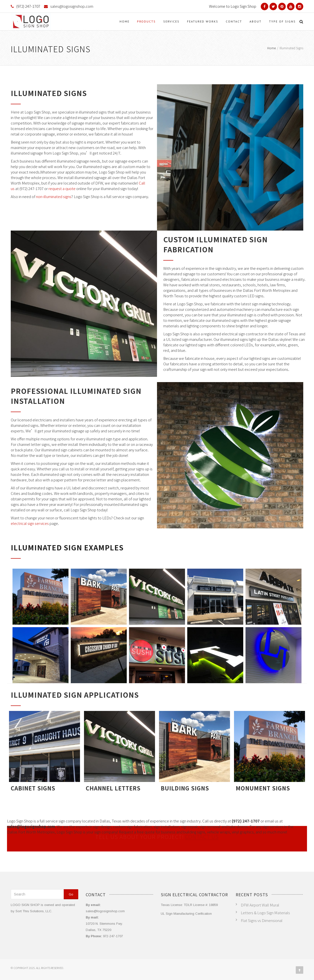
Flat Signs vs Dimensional (262, 920)
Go (71, 894)
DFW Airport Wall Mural (260, 905)
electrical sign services (30, 523)
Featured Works (203, 21)
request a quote (62, 188)
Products (146, 21)
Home (124, 21)
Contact (234, 21)
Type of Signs (282, 21)
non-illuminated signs (54, 196)
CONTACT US (202, 838)
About (255, 21)
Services (171, 21)
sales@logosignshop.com (72, 6)
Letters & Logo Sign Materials (265, 913)
